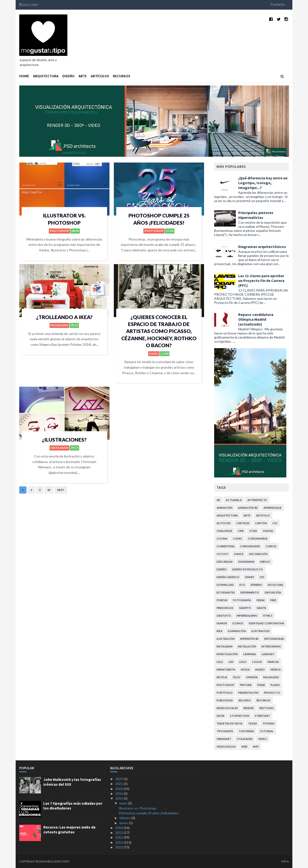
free (273, 600)
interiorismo (271, 646)
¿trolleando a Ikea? (64, 317)
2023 (119, 779)
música (276, 669)
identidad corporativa (266, 623)
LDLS (220, 662)
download (225, 585)
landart (268, 654)
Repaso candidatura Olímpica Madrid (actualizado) (256, 319)
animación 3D (248, 508)
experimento (250, 592)
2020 (119, 789)
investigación (227, 654)
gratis (261, 608)
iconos (238, 623)
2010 (119, 847)
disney (250, 577)
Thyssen (268, 723)
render (249, 708)
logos (257, 662)
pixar (261, 685)
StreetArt (262, 716)
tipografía (225, 731)
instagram (59, 448)
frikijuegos (225, 608)
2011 (119, 842)
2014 (119, 828)
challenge (224, 531)
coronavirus (258, 538)
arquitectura (227, 515)
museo (260, 669)
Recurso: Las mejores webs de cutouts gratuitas (69, 829)
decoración (258, 554)
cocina (222, 538)
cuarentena (226, 546)
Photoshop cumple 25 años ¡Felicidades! (149, 813)
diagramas (246, 562)
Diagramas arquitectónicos (262, 247)
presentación (248, 693)
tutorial (267, 731)
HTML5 (268, 616)
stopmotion (240, 716)
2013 (119, 832)
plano (275, 685)
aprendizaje (273, 508)
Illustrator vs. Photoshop (137, 808)
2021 (119, 784)
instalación (247, 646)
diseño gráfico (228, 577)
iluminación (237, 631)
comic (238, 538)
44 (49, 490)
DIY (262, 577)
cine (241, 531)
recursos (263, 700)
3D (218, 500)
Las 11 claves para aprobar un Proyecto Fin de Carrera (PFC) (261, 281)
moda (245, 669)
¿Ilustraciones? (64, 440)
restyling (267, 708)
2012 (119, 837)
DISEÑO (68, 76)
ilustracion (260, 631)
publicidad (225, 700)
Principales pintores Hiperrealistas (256, 215)
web (244, 747)
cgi (275, 523)
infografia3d (274, 639)
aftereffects (257, 500)
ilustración (226, 639)
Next (61, 490)
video (154, 354)
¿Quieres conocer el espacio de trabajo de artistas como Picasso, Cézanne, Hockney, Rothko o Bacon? (159, 331)
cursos (271, 546)
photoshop (59, 231)
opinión (252, 677)
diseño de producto (248, 569)
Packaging (59, 325)
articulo (263, 515)
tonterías (246, 731)
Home (24, 76)
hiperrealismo (247, 616)
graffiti (245, 608)
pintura (246, 685)
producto (272, 693)
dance (239, 554)
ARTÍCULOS (100, 76)
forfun (222, 600)
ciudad (268, 531)
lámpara (250, 654)
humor (222, 623)
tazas (253, 723)
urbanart (224, 739)
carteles (243, 523)
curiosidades (250, 546)
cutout (223, 554)
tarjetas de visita (230, 723)
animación (225, 508)
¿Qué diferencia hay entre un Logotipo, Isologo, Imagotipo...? (263, 183)
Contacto (278, 4)
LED (231, 662)
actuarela (234, 500)
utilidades (245, 739)
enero (124, 823)
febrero (125, 818)
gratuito (224, 616)
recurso (245, 700)
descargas (225, 562)
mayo (124, 803)
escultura (276, 585)
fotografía (242, 600)
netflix (222, 677)
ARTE (83, 76)
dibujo (265, 562)
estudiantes (226, 592)
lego (243, 662)
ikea (219, 631)
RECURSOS (122, 76)
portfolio (225, 693)
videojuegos (226, 747)
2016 (119, 793)
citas (253, 531)
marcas (273, 662)
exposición (273, 592)
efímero (257, 585)
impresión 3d (249, 639)
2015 (119, 798)
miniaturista (226, 669)
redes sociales (227, 708)
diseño (222, 569)
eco (242, 585)
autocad (224, 523)
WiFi (256, 747)
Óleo (237, 677)
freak (261, 600)
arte (247, 515)
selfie (221, 716)
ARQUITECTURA (46, 76)
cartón (261, 523)
